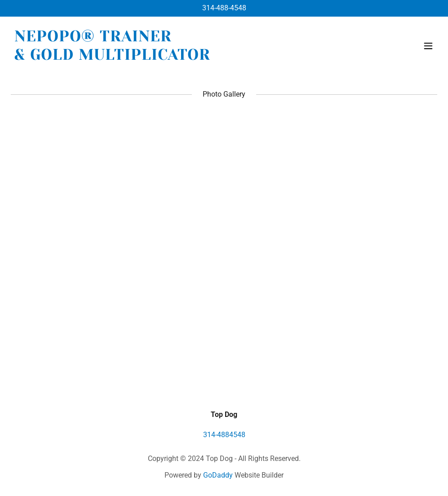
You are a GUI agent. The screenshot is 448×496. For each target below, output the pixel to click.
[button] (428, 46)
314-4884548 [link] (224, 435)
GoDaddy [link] (218, 475)
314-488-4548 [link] (224, 8)
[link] (112, 57)
